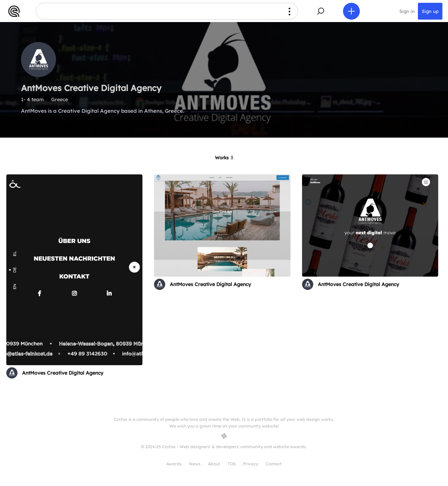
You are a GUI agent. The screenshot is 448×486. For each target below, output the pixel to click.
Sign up (430, 11)
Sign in (407, 11)
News (195, 464)
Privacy (251, 464)
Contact (274, 464)
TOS (232, 464)
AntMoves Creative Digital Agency (63, 373)
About (214, 464)
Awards (174, 464)
